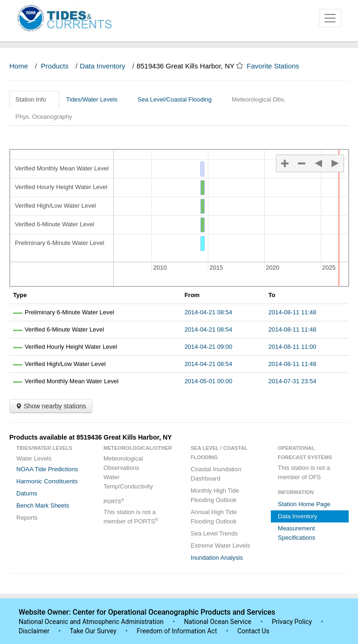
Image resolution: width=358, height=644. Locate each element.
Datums (27, 493)
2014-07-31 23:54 (293, 381)
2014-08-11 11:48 (293, 312)
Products (55, 66)
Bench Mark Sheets (43, 505)
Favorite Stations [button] (277, 66)
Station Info (34, 99)
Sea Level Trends (214, 533)
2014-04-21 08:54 (209, 312)
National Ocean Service (218, 622)
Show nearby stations (51, 406)
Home (19, 66)
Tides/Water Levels (95, 99)
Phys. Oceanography (44, 117)
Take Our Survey (94, 631)
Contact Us (253, 631)
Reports (27, 518)
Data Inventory (103, 66)
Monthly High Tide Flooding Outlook (215, 495)
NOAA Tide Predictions (47, 469)
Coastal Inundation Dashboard (216, 474)
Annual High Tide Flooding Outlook (214, 517)
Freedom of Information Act (177, 631)
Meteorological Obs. (259, 99)
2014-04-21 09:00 (209, 347)
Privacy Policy (292, 622)
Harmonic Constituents (47, 481)
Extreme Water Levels (220, 546)
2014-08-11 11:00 (293, 347)
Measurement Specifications (296, 533)
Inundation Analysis (217, 558)
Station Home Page (304, 504)
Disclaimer (34, 631)
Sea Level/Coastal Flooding (178, 99)
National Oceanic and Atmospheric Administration (91, 622)
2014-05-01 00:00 (209, 381)
